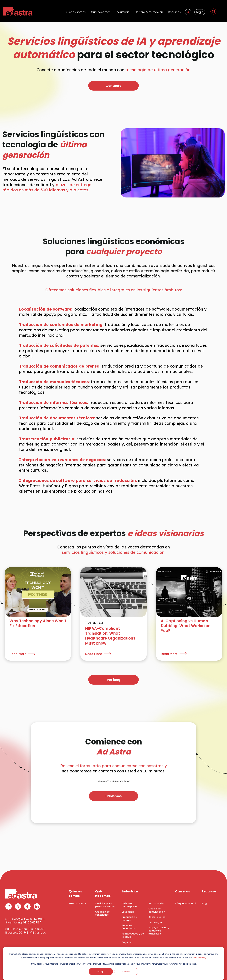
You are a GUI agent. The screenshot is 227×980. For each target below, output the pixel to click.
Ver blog (113, 680)
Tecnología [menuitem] (155, 922)
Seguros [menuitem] (127, 942)
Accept (101, 971)
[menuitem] (188, 12)
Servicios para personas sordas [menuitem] (105, 905)
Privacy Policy (199, 958)
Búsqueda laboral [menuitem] (185, 903)
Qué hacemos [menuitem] (101, 12)
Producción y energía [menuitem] (129, 919)
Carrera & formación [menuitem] (149, 12)
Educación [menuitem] (128, 912)
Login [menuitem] (200, 12)
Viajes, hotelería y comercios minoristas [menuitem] (159, 931)
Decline (126, 971)
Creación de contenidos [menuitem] (102, 913)
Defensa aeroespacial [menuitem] (130, 905)
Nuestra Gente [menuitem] (77, 903)
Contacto (114, 86)
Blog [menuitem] (204, 903)
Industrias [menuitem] (123, 12)
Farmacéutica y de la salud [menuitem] (133, 935)
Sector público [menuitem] (157, 917)
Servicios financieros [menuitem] (128, 927)
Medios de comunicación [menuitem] (157, 910)
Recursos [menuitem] (175, 12)
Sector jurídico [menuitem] (157, 903)
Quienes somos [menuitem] (75, 12)
